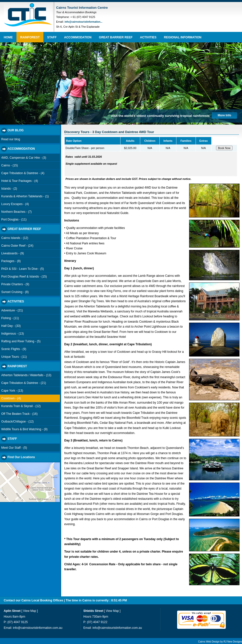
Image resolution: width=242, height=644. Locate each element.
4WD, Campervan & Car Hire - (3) (24, 158)
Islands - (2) (9, 189)
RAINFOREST (30, 37)
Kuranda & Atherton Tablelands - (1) (25, 196)
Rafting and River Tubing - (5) (21, 341)
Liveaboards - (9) (13, 253)
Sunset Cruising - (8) (15, 292)
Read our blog (11, 139)
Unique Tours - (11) (14, 357)
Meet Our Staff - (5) (14, 448)
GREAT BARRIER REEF (116, 37)
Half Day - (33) (11, 326)
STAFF (52, 37)
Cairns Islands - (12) (15, 238)
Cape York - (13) (12, 391)
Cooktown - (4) (11, 398)
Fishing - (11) (10, 318)
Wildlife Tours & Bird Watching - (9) (24, 429)
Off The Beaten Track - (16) (19, 414)
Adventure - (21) (12, 310)
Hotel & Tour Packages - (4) (20, 181)
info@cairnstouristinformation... (84, 22)
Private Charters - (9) (15, 284)
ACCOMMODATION (78, 37)
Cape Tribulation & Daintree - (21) (24, 383)
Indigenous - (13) (13, 334)
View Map (29, 611)
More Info (225, 115)
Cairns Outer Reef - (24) (17, 246)
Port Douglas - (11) (14, 219)
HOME (8, 37)
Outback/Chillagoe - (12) (17, 422)
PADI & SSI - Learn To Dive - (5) (23, 269)
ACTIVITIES (148, 37)
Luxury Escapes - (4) (15, 204)
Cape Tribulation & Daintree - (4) (23, 173)
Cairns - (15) (10, 165)
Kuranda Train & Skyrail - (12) (21, 406)
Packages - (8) (11, 261)
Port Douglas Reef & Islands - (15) (24, 277)
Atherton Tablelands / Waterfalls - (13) (26, 375)
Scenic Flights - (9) (14, 349)
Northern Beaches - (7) (16, 212)
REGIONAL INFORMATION (183, 37)
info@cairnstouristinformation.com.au (38, 628)
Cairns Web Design (209, 642)
